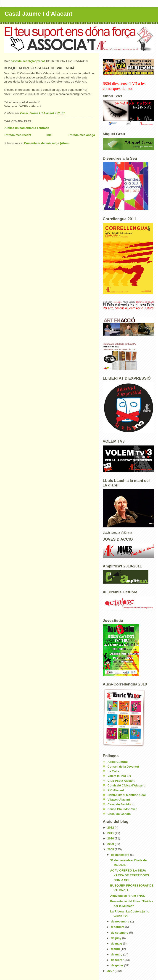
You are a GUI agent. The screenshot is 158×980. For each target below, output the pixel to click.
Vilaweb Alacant (119, 800)
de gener (118, 965)
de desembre (121, 855)
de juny (117, 938)
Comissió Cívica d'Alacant (126, 785)
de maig (117, 943)
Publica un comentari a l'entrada (26, 128)
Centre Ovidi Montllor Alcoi (127, 795)
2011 (111, 833)
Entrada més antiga (81, 135)
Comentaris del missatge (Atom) (47, 143)
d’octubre (118, 927)
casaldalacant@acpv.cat (28, 61)
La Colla (113, 771)
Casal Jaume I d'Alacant (38, 14)
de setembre (120, 933)
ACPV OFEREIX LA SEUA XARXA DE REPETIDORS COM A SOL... (129, 875)
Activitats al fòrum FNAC (128, 896)
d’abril (116, 949)
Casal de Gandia (119, 814)
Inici (49, 135)
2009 (111, 844)
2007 (111, 971)
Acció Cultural (118, 762)
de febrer (118, 960)
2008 (111, 849)
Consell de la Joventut (123, 767)
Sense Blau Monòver (122, 809)
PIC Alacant (116, 790)
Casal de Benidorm (121, 804)
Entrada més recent (17, 135)
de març (117, 954)
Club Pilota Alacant (121, 781)
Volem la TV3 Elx (119, 776)
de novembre (121, 921)
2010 (111, 838)
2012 (111, 828)
